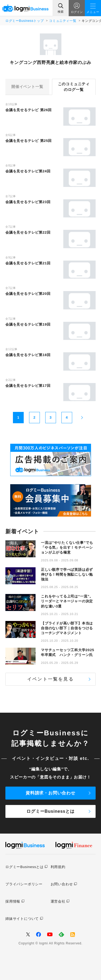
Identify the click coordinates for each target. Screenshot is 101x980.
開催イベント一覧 (27, 87)
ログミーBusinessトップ (25, 21)
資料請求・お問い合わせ (50, 793)
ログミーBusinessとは (50, 811)
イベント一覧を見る (50, 679)
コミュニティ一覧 (63, 21)
